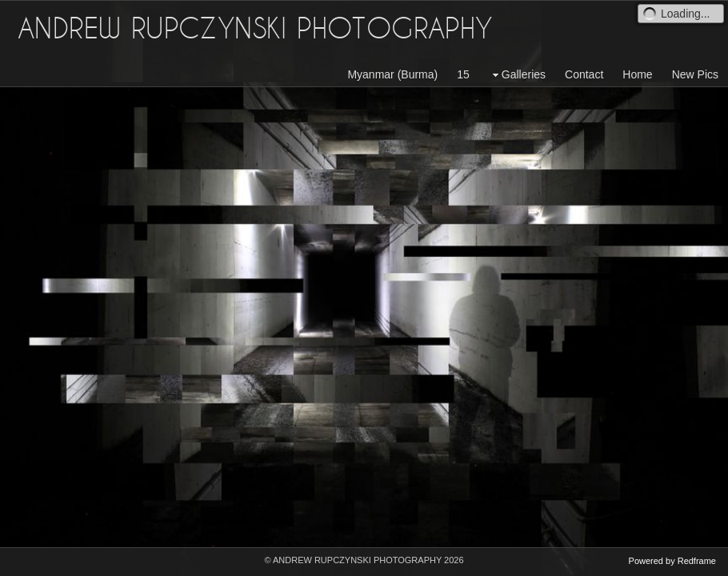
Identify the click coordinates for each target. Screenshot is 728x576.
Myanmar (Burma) (392, 74)
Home (637, 74)
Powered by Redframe (672, 561)
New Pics (695, 74)
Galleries (517, 75)
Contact (584, 74)
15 (463, 74)
